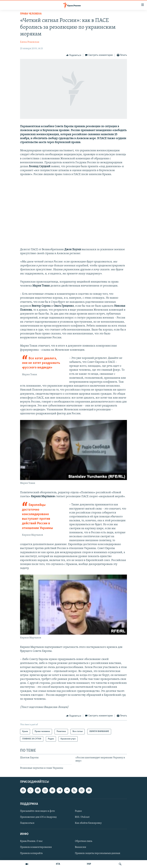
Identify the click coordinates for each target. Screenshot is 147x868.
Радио (78, 811)
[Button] (74, 55)
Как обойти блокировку (88, 823)
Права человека (31, 14)
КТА (58, 864)
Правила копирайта (31, 853)
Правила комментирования (36, 847)
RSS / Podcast (82, 817)
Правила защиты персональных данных (98, 853)
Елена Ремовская (30, 42)
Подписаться (27, 823)
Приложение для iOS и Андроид (38, 817)
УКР (89, 864)
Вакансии (81, 847)
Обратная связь (84, 841)
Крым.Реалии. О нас (31, 841)
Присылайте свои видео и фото (37, 811)
